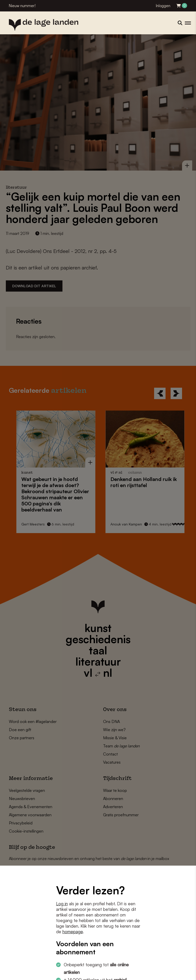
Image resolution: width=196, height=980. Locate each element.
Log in (62, 904)
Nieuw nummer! (22, 6)
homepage (73, 932)
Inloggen (163, 6)
